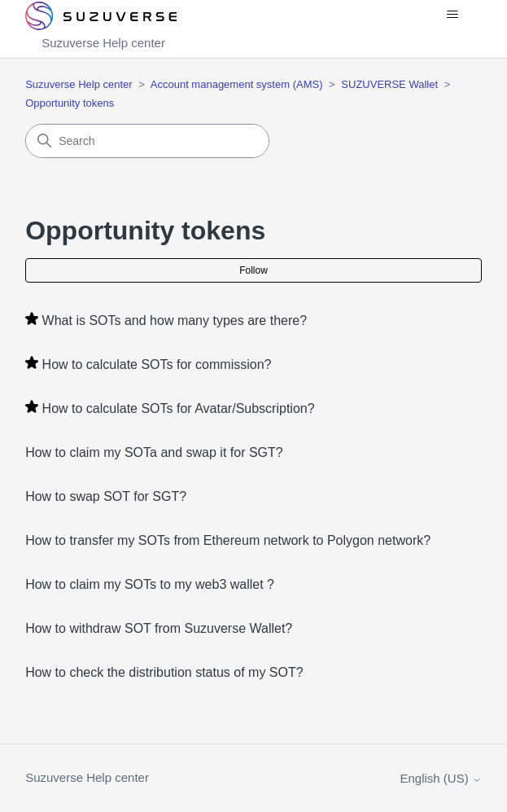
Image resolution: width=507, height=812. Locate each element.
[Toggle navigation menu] (453, 15)
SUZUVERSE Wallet (389, 84)
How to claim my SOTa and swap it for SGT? (154, 452)
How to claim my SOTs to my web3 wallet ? (150, 584)
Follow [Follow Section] (254, 270)
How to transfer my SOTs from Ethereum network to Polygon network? (228, 540)
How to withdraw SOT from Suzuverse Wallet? (159, 628)
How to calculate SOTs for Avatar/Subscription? (179, 408)
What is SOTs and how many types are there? (175, 320)
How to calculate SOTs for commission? (157, 364)
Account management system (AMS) (237, 84)
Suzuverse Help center (79, 84)
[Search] (147, 141)
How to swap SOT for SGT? (106, 496)
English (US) (441, 778)
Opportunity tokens (70, 103)
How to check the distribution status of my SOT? (164, 672)
